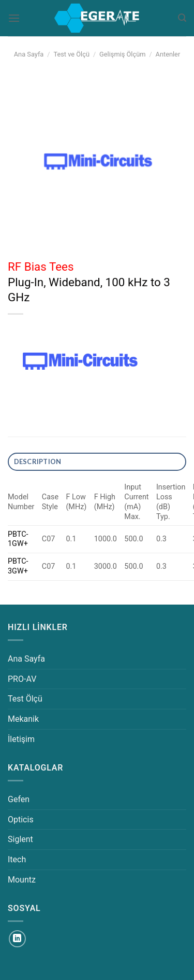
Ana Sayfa (29, 54)
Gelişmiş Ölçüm (122, 54)
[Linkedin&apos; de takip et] (17, 939)
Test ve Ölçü (71, 54)
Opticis (21, 820)
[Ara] (182, 18)
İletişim (21, 739)
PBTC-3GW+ (18, 566)
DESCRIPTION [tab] (38, 461)
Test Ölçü (25, 699)
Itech (17, 859)
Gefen (19, 799)
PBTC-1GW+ (18, 539)
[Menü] (14, 18)
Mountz (22, 880)
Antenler (168, 54)
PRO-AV (22, 679)
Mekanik (23, 719)
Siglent (20, 839)
